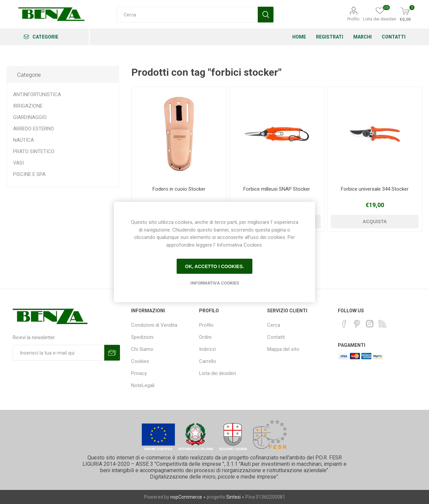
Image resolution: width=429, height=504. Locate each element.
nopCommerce (186, 497)
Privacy (139, 373)
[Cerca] (187, 15)
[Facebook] (344, 324)
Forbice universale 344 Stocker (375, 189)
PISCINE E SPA (29, 174)
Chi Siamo (142, 349)
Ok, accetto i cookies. (214, 266)
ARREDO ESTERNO (34, 129)
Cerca (274, 325)
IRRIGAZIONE (28, 106)
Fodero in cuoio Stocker (179, 189)
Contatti (276, 337)
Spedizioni (142, 337)
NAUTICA (23, 140)
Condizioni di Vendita (154, 325)
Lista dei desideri (218, 373)
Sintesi (233, 497)
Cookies (140, 361)
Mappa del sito (283, 349)
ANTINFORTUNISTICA (37, 94)
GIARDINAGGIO (30, 117)
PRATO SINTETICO (34, 151)
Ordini (205, 337)
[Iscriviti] (58, 353)
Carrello (208, 361)
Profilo (353, 19)
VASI (18, 163)
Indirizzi (207, 349)
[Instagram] (370, 324)
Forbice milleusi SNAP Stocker (277, 189)
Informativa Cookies (215, 283)
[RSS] (382, 324)
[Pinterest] (357, 324)
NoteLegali (143, 385)
